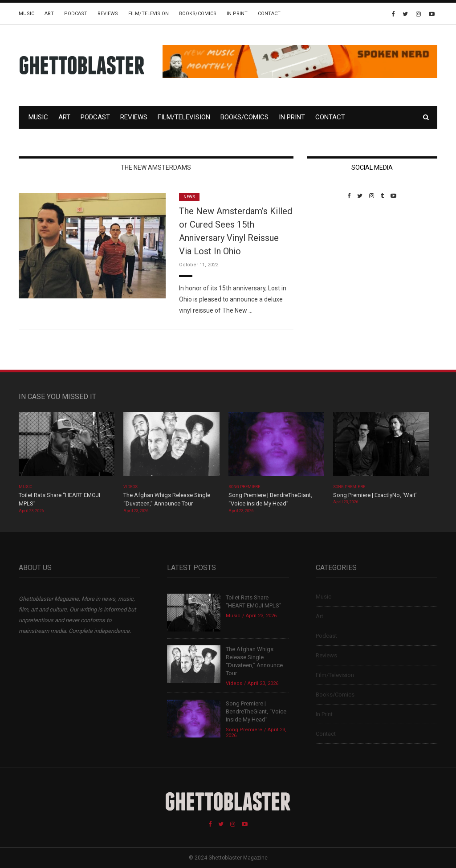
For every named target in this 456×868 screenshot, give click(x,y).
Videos (130, 487)
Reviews (108, 14)
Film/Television (149, 14)
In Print (237, 14)
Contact (269, 14)
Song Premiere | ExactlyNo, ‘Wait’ (375, 495)
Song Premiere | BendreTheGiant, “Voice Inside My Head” (256, 711)
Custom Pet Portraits (333, 260)
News (189, 197)
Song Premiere (244, 487)
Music (26, 14)
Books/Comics (198, 14)
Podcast (76, 14)
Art (49, 14)
